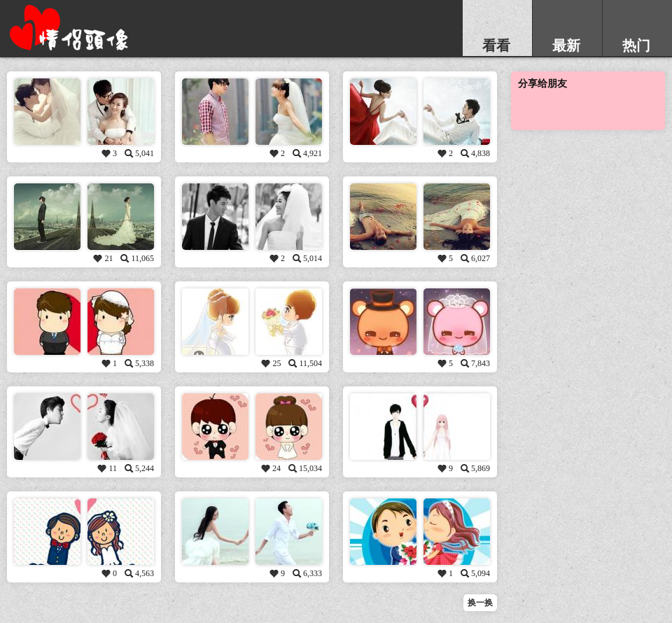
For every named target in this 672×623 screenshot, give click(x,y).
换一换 (480, 603)
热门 (636, 45)
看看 (496, 45)
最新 (566, 45)
